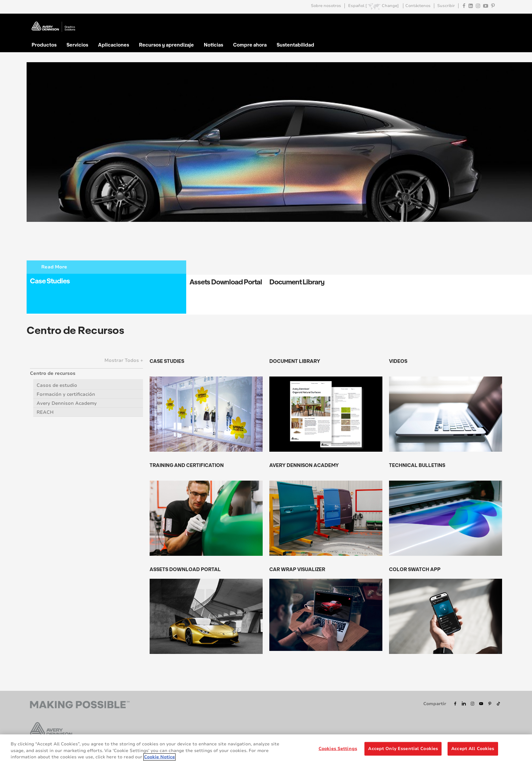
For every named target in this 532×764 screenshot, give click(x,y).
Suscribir (446, 6)
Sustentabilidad (295, 45)
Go (496, 21)
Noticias (213, 45)
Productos (44, 45)
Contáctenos (418, 6)
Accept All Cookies (473, 748)
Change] (390, 6)
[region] (266, 749)
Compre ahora (250, 45)
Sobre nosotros (326, 6)
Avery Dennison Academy (67, 403)
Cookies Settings (338, 748)
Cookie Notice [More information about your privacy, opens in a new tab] (159, 757)
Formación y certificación (66, 394)
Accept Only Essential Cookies (403, 748)
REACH (45, 412)
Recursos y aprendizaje (166, 45)
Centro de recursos (53, 373)
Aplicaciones (114, 45)
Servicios (77, 45)
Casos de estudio (57, 385)
